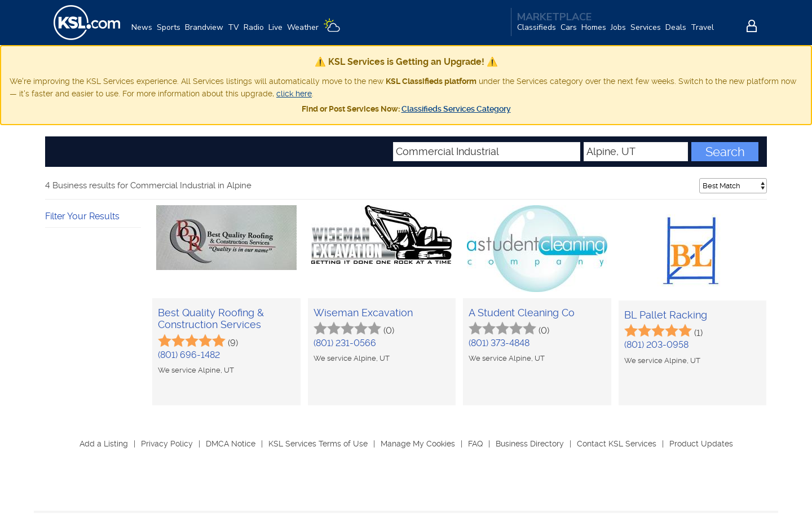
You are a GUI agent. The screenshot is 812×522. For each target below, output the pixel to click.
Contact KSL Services (617, 444)
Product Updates (701, 444)
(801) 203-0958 (656, 345)
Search (725, 152)
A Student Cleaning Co (522, 313)
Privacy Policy (167, 444)
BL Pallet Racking (666, 315)
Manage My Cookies (418, 444)
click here (294, 94)
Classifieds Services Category (456, 109)
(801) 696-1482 (189, 355)
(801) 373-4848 (499, 343)
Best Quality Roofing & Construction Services (211, 319)
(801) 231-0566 (345, 343)
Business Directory (530, 444)
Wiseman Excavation (363, 313)
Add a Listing (104, 444)
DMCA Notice (231, 444)
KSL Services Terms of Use (318, 444)
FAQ (475, 444)
